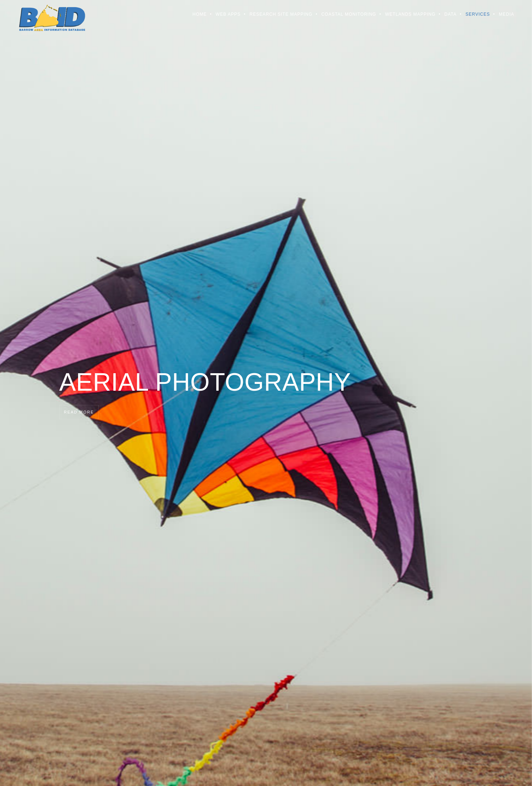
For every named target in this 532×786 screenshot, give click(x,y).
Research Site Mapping (281, 14)
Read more (79, 412)
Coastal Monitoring (349, 14)
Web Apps (228, 14)
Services (478, 14)
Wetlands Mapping (410, 14)
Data (450, 14)
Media (507, 14)
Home (200, 14)
